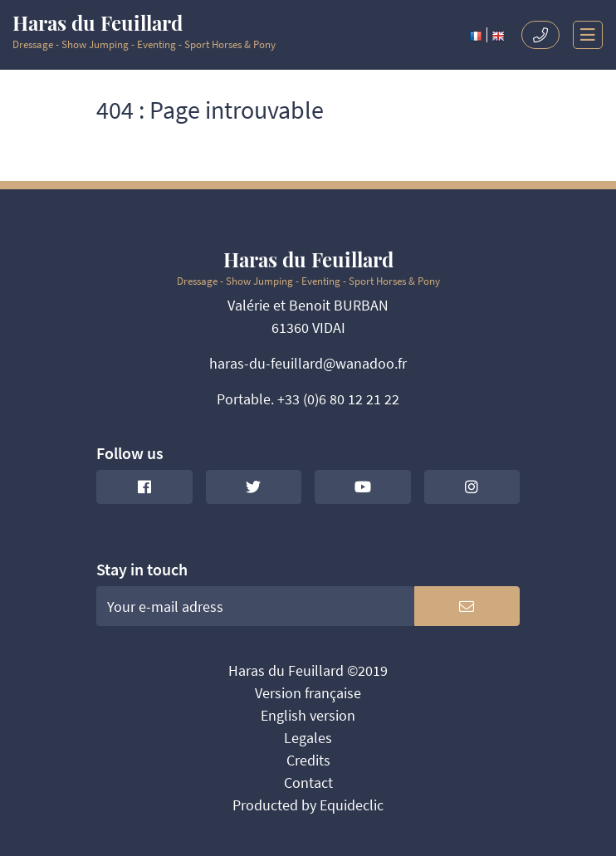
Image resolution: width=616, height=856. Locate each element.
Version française (308, 693)
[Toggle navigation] (582, 35)
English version (308, 715)
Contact (308, 783)
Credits (308, 760)
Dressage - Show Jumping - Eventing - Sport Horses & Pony (144, 32)
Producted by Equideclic (308, 805)
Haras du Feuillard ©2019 (308, 670)
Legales (308, 738)
